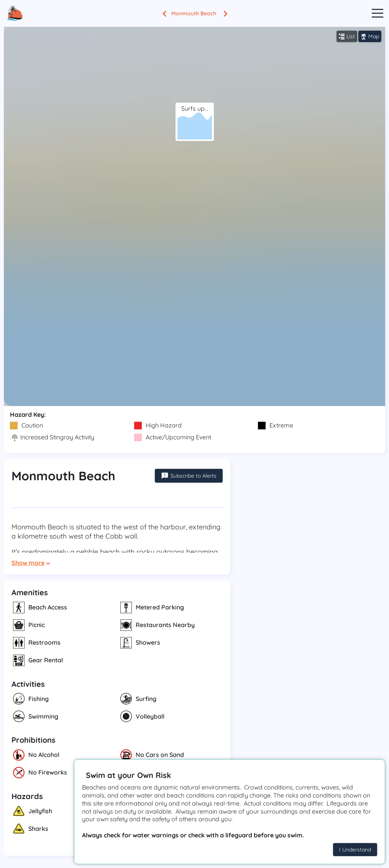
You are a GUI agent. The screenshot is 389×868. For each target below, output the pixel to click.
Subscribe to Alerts (189, 476)
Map (370, 36)
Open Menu (378, 14)
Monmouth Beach (194, 13)
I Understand (355, 850)
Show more (31, 563)
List (347, 36)
